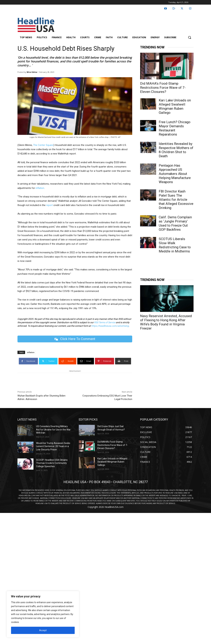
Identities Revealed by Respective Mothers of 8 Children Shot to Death (176, 150)
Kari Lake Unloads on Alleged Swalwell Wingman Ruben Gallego (175, 106)
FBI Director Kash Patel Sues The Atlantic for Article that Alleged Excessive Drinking (176, 200)
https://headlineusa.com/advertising (110, 326)
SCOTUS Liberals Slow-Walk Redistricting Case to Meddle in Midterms (175, 245)
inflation (40, 188)
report (49, 205)
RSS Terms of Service (105, 322)
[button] (190, 37)
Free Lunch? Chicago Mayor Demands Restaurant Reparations (175, 128)
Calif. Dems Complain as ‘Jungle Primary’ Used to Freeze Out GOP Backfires (175, 223)
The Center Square (43, 145)
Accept (43, 630)
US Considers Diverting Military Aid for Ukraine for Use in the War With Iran (53, 430)
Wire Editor (32, 72)
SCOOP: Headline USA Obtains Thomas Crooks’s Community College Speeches (52, 463)
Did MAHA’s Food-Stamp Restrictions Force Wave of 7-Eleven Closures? (163, 88)
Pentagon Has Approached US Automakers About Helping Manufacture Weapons (175, 174)
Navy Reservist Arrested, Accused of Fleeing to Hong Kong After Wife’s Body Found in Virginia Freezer (166, 322)
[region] (43, 614)
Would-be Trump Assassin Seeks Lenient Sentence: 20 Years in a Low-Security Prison (53, 446)
